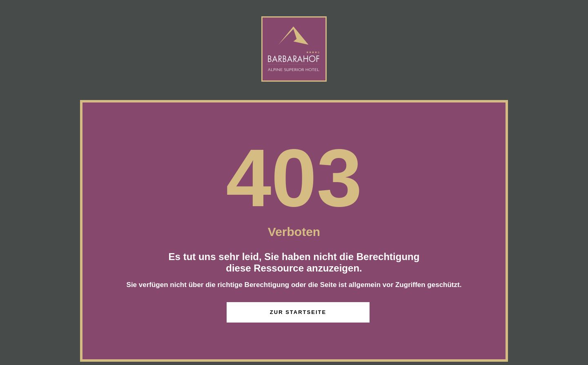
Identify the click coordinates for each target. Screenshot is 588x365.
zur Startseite (298, 312)
